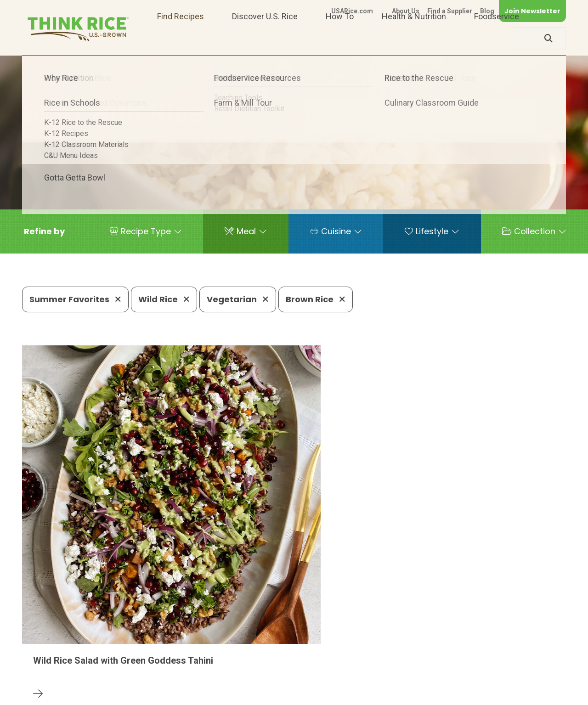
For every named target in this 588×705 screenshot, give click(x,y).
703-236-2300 (159, 666)
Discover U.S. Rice (265, 38)
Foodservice (497, 38)
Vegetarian (238, 299)
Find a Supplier (450, 11)
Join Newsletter (532, 11)
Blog (487, 11)
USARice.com (352, 11)
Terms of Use (540, 694)
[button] (44, 231)
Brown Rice (316, 299)
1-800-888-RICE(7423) (245, 666)
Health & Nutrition (414, 38)
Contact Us (393, 694)
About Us (406, 11)
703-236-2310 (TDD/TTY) (351, 666)
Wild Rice (164, 299)
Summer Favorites (75, 299)
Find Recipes (181, 38)
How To (340, 38)
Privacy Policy (445, 694)
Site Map (493, 694)
